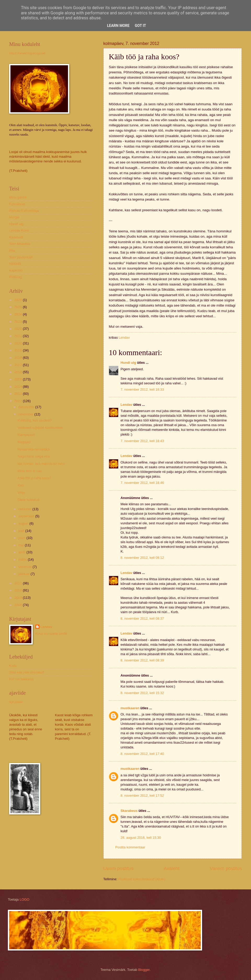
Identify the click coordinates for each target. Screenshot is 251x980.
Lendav (126, 405)
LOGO (24, 899)
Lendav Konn (19, 230)
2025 (19, 307)
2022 (19, 329)
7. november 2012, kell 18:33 (142, 389)
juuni (22, 538)
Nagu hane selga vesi (34, 456)
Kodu (13, 666)
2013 (19, 394)
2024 (19, 314)
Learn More (118, 26)
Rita (12, 251)
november (26, 414)
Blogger (144, 970)
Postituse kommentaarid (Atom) (142, 879)
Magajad (24, 442)
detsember (27, 407)
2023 (19, 322)
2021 (19, 336)
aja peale (16, 702)
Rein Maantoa (20, 244)
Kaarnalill (16, 237)
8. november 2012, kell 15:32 (142, 693)
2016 (19, 372)
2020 (19, 343)
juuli (22, 531)
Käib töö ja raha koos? (34, 478)
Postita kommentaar (130, 847)
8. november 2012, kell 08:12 (142, 558)
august (24, 523)
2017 (19, 365)
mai (21, 545)
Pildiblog (16, 277)
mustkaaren (130, 708)
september (27, 516)
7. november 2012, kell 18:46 (142, 483)
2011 (19, 583)
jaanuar (24, 574)
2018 (19, 358)
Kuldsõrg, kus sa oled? (35, 420)
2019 (19, 350)
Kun (21, 485)
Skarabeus (129, 811)
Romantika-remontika (33, 449)
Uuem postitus (118, 868)
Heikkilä (15, 264)
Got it (140, 26)
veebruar (25, 567)
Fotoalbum (17, 204)
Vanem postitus (226, 868)
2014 (19, 387)
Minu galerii (18, 197)
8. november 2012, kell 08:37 (142, 618)
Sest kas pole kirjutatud (27, 672)
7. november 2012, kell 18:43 (142, 441)
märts (23, 559)
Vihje (21, 493)
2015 (19, 379)
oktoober (25, 509)
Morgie (14, 217)
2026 (19, 300)
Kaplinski (16, 270)
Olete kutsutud (28, 500)
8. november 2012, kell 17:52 (142, 796)
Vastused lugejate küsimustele (40, 428)
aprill (22, 552)
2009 (19, 598)
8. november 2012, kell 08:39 (142, 660)
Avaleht (172, 868)
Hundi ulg (128, 363)
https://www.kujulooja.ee (27, 53)
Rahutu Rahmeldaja (24, 211)
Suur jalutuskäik (21, 257)
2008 (19, 605)
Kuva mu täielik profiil (51, 634)
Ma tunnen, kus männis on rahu (41, 464)
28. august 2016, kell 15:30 (141, 838)
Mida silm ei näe (30, 471)
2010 (19, 590)
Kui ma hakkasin (21, 679)
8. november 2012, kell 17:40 (142, 754)
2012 (19, 401)
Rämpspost (26, 435)
